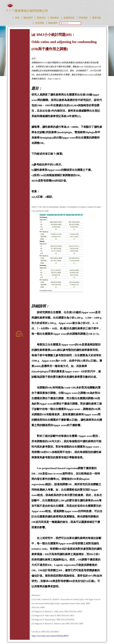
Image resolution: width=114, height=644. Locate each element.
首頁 (17, 18)
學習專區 (83, 18)
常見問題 (40, 23)
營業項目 (41, 18)
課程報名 (55, 18)
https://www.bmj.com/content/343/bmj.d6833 (50, 636)
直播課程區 (69, 18)
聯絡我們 (53, 23)
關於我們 (28, 18)
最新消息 (97, 18)
